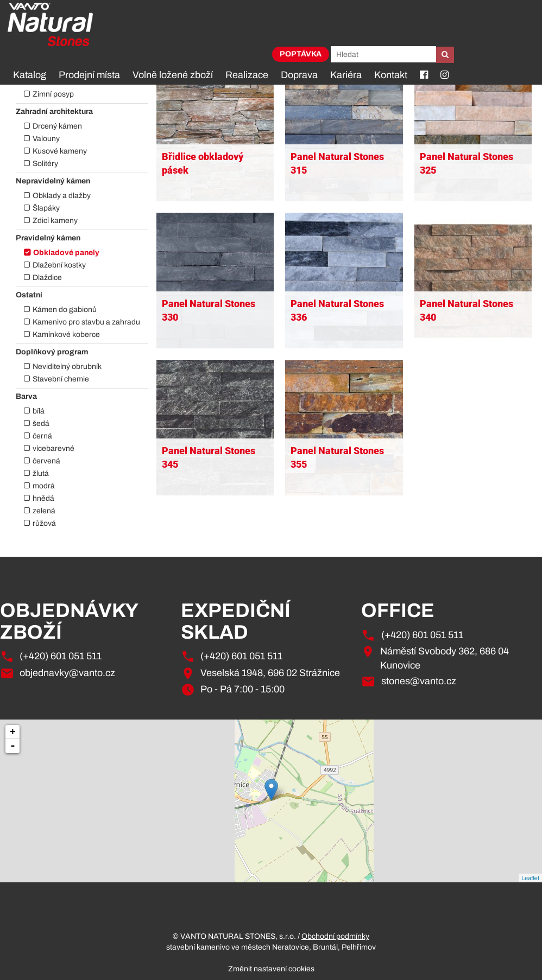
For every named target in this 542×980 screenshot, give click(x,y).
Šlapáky (46, 208)
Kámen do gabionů (65, 310)
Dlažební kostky (59, 265)
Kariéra (346, 75)
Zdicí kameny (55, 221)
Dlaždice (47, 278)
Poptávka (301, 54)
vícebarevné (53, 448)
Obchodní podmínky (335, 936)
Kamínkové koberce (66, 335)
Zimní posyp (53, 94)
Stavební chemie (61, 379)
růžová (44, 523)
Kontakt (391, 75)
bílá (39, 411)
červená (46, 461)
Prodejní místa (89, 75)
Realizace (247, 75)
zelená (44, 511)
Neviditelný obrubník (67, 367)
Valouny (46, 139)
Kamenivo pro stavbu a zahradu (86, 322)
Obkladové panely (66, 253)
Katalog (30, 75)
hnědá (43, 498)
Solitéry (45, 164)
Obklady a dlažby (62, 196)
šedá (41, 424)
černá (42, 436)
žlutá (41, 473)
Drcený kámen (57, 126)
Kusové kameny (60, 151)
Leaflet (530, 878)
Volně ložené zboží (173, 75)
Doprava (299, 75)
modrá (44, 486)
